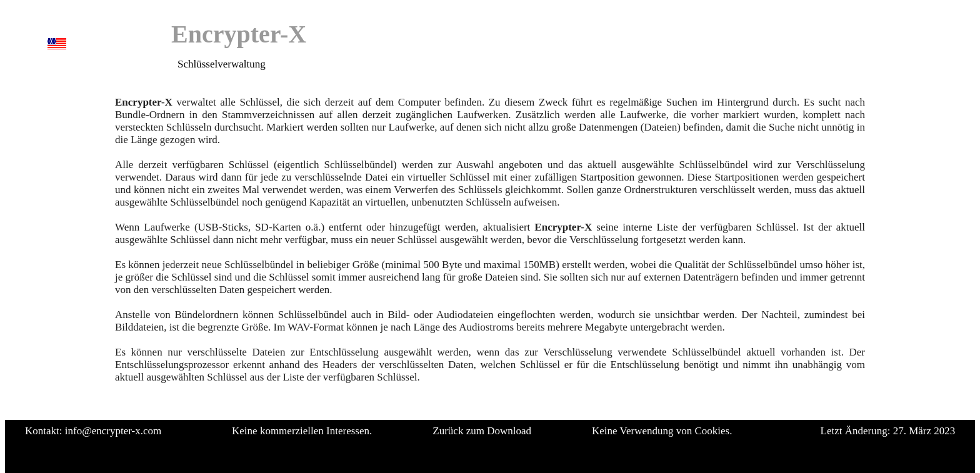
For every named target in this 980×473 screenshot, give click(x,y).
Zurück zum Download (482, 431)
